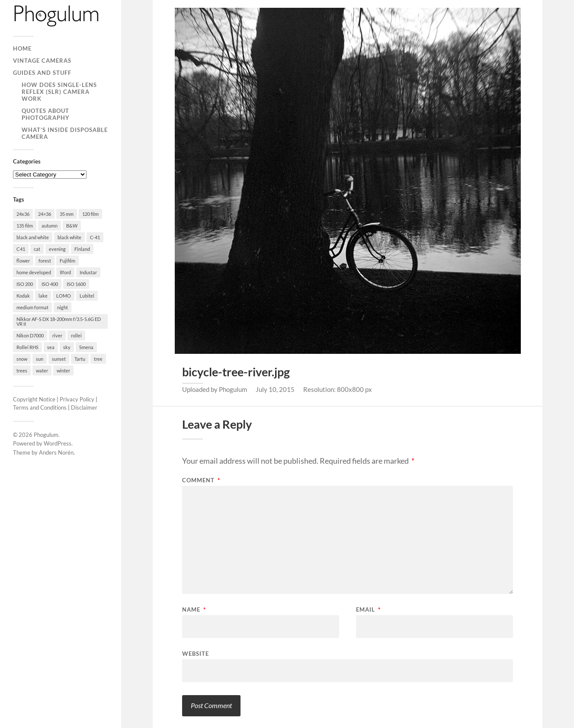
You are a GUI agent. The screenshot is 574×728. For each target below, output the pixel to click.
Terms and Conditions (40, 407)
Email (368, 610)
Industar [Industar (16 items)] (88, 272)
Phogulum (46, 435)
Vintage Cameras (42, 61)
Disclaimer (84, 407)
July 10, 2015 (275, 389)
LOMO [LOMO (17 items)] (64, 296)
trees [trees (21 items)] (22, 370)
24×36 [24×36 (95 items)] (45, 214)
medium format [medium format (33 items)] (32, 307)
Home (22, 48)
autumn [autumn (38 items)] (50, 226)
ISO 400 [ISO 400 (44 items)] (50, 284)
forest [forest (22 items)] (45, 261)
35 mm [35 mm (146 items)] (67, 214)
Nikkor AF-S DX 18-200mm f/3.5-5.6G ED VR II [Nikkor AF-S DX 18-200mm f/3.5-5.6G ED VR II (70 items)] (59, 321)
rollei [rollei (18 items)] (76, 335)
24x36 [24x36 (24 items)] (23, 214)
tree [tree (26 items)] (98, 359)
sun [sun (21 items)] (40, 359)
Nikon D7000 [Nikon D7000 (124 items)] (30, 335)
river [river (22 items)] (57, 335)
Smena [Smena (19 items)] (86, 347)
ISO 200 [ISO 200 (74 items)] (25, 284)
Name (194, 610)
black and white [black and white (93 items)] (33, 237)
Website (196, 653)
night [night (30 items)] (63, 307)
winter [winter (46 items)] (63, 370)
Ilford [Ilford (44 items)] (65, 272)
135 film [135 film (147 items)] (25, 226)
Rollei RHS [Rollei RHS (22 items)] (27, 347)
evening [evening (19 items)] (57, 249)
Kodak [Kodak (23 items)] (23, 296)
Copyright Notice (34, 399)
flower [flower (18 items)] (23, 261)
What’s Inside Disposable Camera (65, 133)
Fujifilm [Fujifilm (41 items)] (67, 261)
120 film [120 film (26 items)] (90, 214)
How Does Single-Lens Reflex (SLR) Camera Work (59, 92)
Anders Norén (56, 452)
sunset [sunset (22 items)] (59, 359)
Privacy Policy (77, 399)
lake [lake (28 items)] (43, 296)
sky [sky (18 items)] (67, 347)
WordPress (58, 443)
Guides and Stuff (42, 73)
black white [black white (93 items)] (69, 237)
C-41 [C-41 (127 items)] (95, 237)
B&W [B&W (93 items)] (72, 226)
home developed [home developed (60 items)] (34, 272)
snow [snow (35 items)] (22, 359)
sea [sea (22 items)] (51, 347)
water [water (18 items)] (42, 370)
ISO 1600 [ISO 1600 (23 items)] (76, 284)
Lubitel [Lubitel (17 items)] (87, 296)
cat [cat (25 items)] (37, 249)
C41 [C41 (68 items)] (21, 249)
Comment (201, 480)
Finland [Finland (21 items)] (82, 249)
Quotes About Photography (46, 114)
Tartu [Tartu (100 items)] (80, 359)
